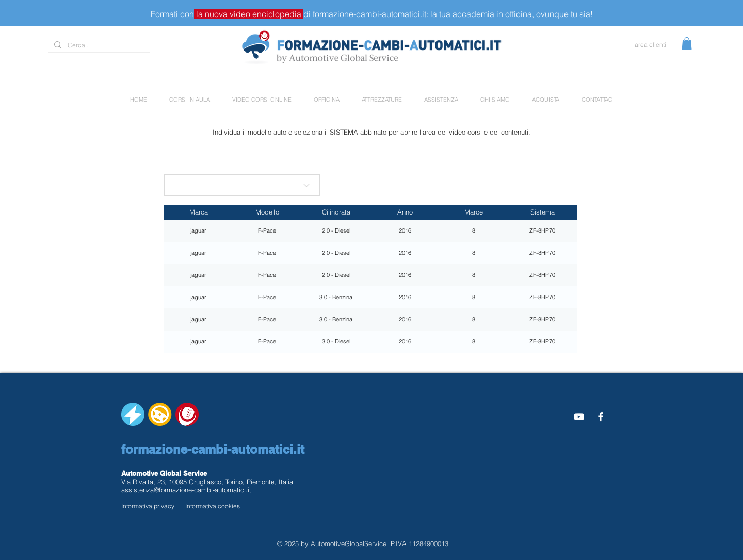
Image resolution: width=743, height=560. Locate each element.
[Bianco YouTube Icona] (579, 417)
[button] (687, 43)
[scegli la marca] (242, 185)
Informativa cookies (213, 506)
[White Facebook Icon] (601, 417)
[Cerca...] (98, 46)
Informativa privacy (148, 506)
